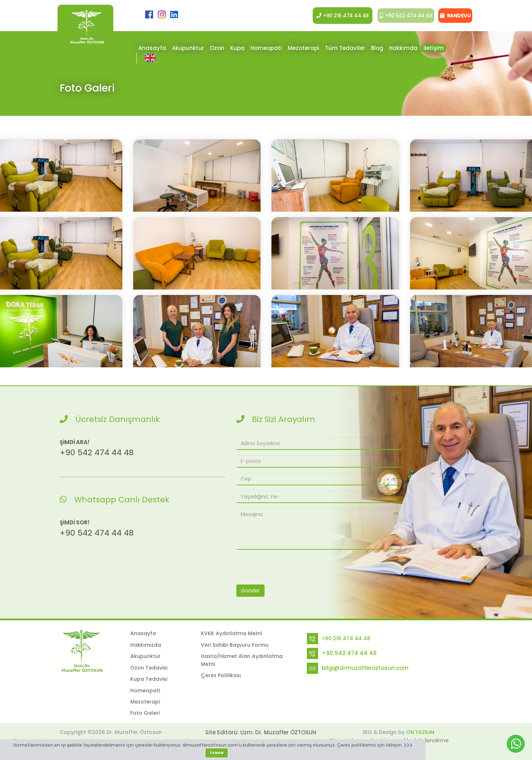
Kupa (237, 48)
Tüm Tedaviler (345, 48)
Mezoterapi (303, 48)
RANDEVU (455, 16)
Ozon (217, 48)
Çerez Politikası (221, 675)
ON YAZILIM (420, 732)
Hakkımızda (146, 645)
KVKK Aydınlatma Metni (231, 633)
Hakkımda (403, 48)
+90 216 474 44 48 (339, 16)
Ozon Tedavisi (149, 668)
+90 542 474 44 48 (403, 16)
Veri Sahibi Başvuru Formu (235, 645)
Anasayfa (152, 48)
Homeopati (266, 48)
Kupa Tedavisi (149, 679)
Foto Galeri (145, 713)
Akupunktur (188, 48)
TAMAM (217, 753)
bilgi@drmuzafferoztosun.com (365, 668)
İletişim (434, 48)
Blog (377, 48)
